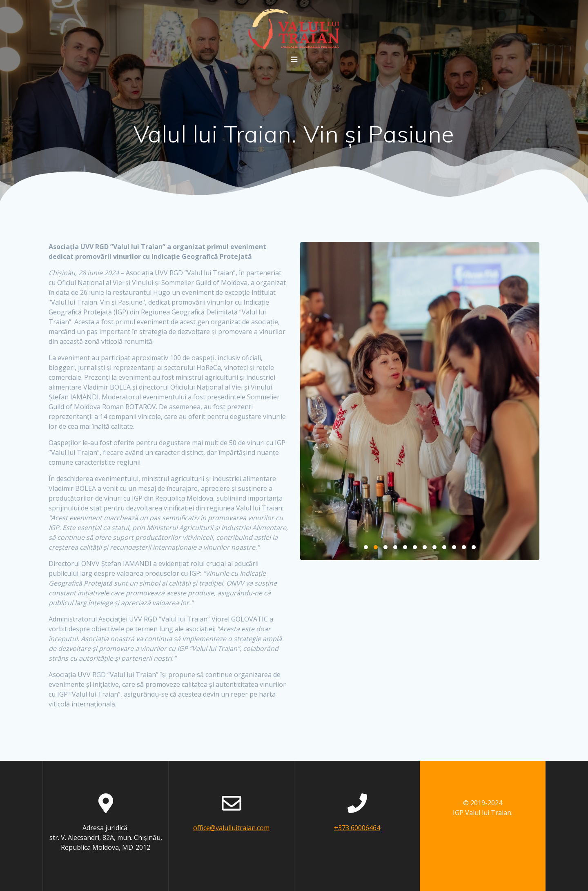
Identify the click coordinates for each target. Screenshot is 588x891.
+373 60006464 (357, 828)
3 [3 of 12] (385, 547)
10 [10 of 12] (454, 547)
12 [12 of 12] (474, 547)
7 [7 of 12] (425, 547)
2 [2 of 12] (376, 547)
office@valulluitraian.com (231, 828)
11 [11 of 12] (464, 547)
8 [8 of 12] (434, 547)
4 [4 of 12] (395, 547)
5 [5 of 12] (405, 547)
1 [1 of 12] (366, 547)
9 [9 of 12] (444, 547)
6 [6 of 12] (415, 547)
